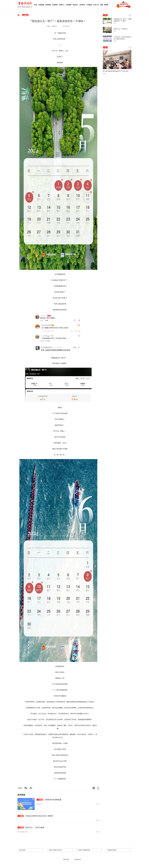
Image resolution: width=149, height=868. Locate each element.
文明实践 (48, 5)
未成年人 (62, 5)
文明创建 (41, 5)
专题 (101, 5)
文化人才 (96, 5)
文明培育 (55, 5)
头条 (25, 15)
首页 (36, 5)
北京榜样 (69, 5)
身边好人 (75, 5)
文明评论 (82, 5)
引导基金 (89, 5)
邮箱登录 (78, 859)
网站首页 (66, 859)
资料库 (106, 5)
